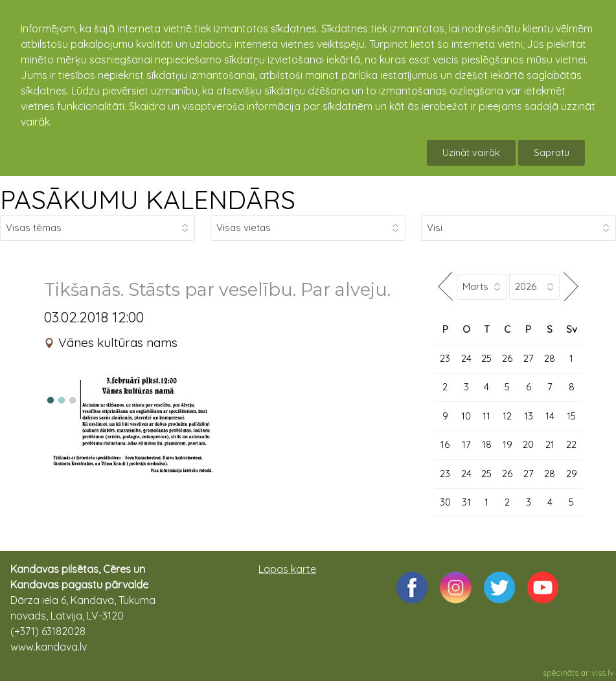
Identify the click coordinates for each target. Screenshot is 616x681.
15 (571, 416)
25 (486, 358)
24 (466, 358)
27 (529, 358)
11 (486, 416)
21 (550, 444)
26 (507, 358)
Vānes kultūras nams (118, 342)
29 (572, 474)
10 (466, 416)
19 (508, 444)
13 (529, 416)
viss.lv (603, 673)
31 (466, 502)
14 (550, 416)
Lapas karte (287, 569)
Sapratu (552, 152)
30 (445, 502)
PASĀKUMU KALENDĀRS (148, 199)
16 (445, 444)
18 (487, 444)
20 (528, 444)
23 (445, 358)
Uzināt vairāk (471, 152)
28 (550, 358)
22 (571, 444)
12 (507, 416)
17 (466, 444)
